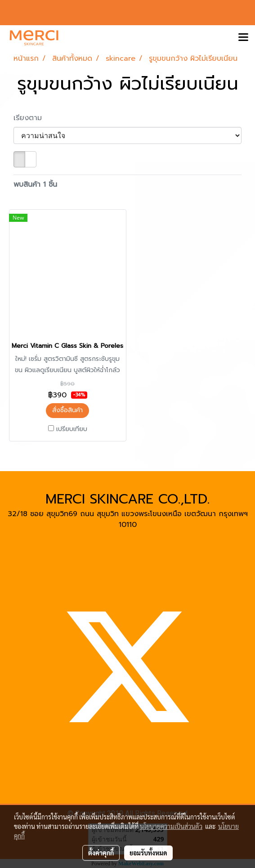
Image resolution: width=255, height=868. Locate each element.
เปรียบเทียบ (72, 429)
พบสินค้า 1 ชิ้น (35, 184)
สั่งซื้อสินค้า (67, 410)
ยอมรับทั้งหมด (148, 853)
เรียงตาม (32, 118)
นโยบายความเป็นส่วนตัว (171, 826)
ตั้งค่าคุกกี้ (101, 853)
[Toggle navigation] (243, 38)
